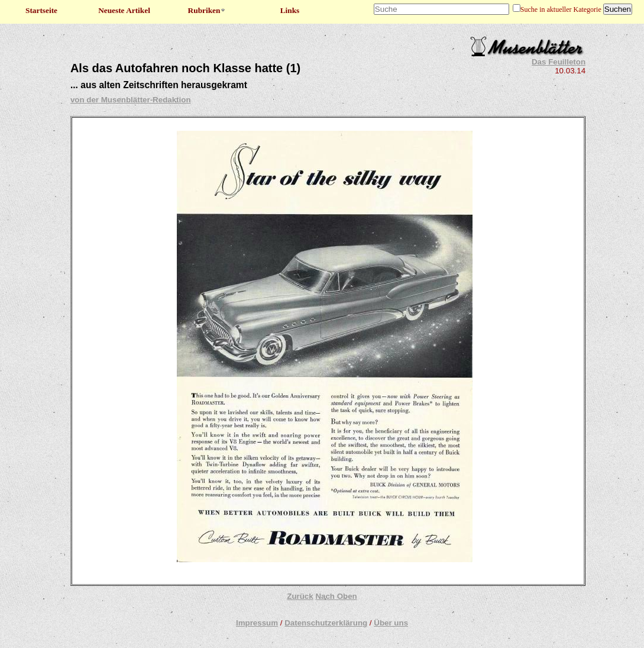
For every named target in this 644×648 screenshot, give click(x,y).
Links (290, 10)
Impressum (257, 623)
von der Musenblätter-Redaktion (131, 100)
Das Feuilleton (559, 62)
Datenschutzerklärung (326, 623)
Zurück (300, 596)
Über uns (391, 623)
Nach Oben (336, 596)
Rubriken (207, 10)
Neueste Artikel (124, 10)
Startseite (41, 10)
